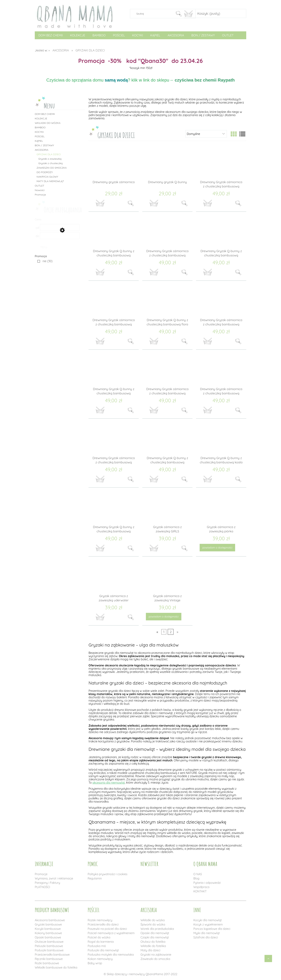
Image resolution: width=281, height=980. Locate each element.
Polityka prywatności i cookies (108, 874)
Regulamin (95, 878)
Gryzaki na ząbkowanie (156, 955)
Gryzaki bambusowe (48, 924)
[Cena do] (60, 236)
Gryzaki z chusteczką (50, 163)
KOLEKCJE (41, 118)
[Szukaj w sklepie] (154, 14)
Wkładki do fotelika (153, 946)
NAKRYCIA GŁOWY (47, 177)
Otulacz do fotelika (153, 942)
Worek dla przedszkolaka (157, 929)
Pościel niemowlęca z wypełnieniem (111, 933)
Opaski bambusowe (48, 937)
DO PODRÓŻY (45, 172)
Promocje (40, 195)
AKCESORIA (42, 150)
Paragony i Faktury (47, 883)
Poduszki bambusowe (49, 950)
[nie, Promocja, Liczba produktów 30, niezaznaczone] (44, 261)
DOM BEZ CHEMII (45, 114)
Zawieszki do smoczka (155, 959)
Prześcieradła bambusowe (52, 955)
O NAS (198, 874)
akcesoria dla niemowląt (109, 783)
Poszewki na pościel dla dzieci (107, 929)
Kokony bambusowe (48, 933)
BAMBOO (40, 127)
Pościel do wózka (99, 937)
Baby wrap (95, 963)
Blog (196, 878)
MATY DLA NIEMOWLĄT (50, 181)
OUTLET (40, 186)
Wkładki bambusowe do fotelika (56, 967)
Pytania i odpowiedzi (207, 883)
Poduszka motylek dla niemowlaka (111, 955)
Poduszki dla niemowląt (103, 950)
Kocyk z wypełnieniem (208, 924)
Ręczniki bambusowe (49, 959)
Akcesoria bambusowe (50, 920)
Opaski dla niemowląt (155, 933)
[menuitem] (51, 35)
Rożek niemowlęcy (100, 920)
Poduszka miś (97, 946)
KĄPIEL (39, 141)
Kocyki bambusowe (48, 929)
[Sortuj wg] (206, 134)
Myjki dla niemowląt (207, 933)
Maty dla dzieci (150, 950)
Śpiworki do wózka (153, 924)
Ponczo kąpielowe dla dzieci (212, 929)
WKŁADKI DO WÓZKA (48, 123)
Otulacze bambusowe (49, 942)
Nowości (40, 190)
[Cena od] (60, 227)
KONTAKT (200, 891)
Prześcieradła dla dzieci (103, 924)
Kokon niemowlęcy (100, 959)
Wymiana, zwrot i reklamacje (54, 878)
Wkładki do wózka (153, 920)
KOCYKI (39, 132)
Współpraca (201, 887)
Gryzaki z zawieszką (50, 159)
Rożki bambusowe (47, 963)
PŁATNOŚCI (42, 887)
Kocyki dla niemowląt (208, 920)
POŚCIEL (40, 136)
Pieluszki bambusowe (49, 946)
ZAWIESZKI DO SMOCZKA (52, 168)
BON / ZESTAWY (44, 145)
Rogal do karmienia (101, 942)
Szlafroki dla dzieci (206, 937)
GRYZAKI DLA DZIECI (49, 154)
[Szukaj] (179, 14)
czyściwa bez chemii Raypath (205, 80)
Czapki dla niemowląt (155, 937)
